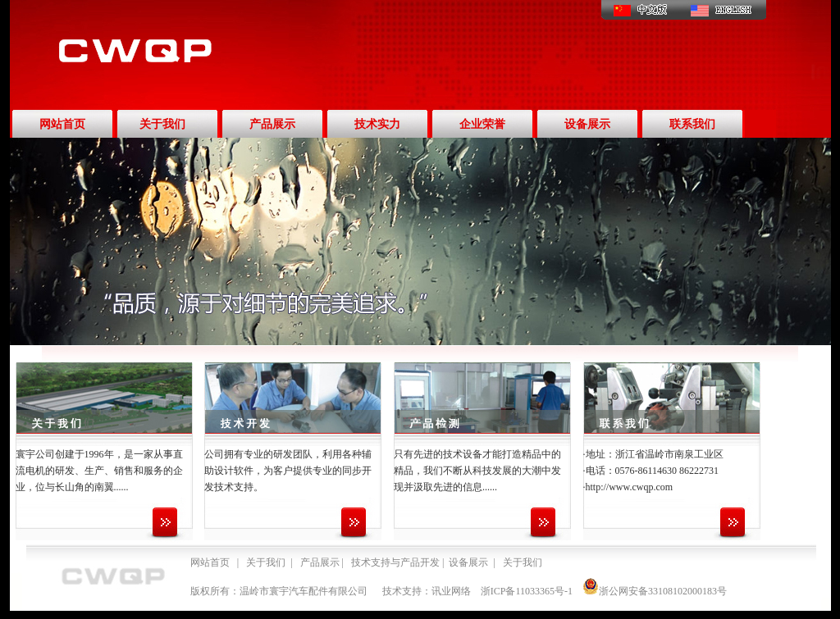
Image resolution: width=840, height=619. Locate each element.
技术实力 (377, 124)
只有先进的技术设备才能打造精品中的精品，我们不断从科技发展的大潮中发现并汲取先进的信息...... (477, 471)
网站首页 (62, 124)
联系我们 (692, 124)
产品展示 (272, 124)
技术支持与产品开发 (395, 562)
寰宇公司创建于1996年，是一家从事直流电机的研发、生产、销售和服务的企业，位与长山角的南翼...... (99, 471)
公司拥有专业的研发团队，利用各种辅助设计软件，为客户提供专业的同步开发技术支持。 (288, 471)
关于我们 (162, 124)
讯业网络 (451, 591)
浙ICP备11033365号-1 (527, 591)
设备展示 (587, 124)
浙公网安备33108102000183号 (655, 591)
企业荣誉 (482, 124)
